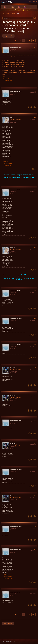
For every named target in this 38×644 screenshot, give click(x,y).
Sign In (30, 2)
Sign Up (35, 2)
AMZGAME (6, 14)
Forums (13, 14)
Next (29, 40)
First (16, 40)
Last (34, 40)
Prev (20, 40)
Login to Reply (8, 36)
